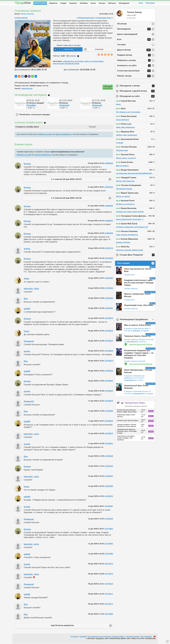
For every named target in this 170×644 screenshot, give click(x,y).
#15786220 (109, 391)
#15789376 (109, 319)
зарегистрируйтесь (64, 135)
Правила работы (119, 637)
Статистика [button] (99, 50)
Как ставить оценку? (78, 57)
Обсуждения (124, 3)
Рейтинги (112, 3)
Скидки (63, 3)
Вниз (167, 641)
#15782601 (109, 477)
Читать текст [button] (69, 50)
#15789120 (109, 371)
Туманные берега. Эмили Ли (137, 337)
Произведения (40, 3)
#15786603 (109, 381)
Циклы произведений (127, 35)
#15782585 (109, 487)
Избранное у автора (134, 61)
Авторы (102, 3)
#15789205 (109, 351)
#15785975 (109, 401)
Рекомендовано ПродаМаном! (138, 320)
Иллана (27, 164)
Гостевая (121, 45)
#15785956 (109, 411)
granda (27, 249)
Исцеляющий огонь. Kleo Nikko (139, 306)
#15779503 (109, 544)
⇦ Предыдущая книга (86, 18)
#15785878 (109, 421)
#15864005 (109, 234)
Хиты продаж (136, 264)
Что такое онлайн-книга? (45, 123)
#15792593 (109, 259)
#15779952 (109, 529)
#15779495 (109, 554)
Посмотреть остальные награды (46, 115)
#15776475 (109, 564)
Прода (23, 3)
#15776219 (109, 584)
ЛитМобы (84, 3)
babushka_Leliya (31, 289)
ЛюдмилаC (64, 106)
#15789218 (109, 331)
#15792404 (109, 289)
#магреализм (27, 89)
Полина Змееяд (27, 14)
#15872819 (109, 187)
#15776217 (109, 594)
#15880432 (109, 164)
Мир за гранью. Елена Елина (138, 326)
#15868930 (109, 206)
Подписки (53, 3)
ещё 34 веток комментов (62, 626)
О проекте (74, 637)
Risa (26, 299)
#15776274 (109, 574)
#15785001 (109, 444)
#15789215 (109, 341)
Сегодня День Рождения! (138, 255)
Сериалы (73, 3)
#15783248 (109, 456)
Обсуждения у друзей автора (138, 92)
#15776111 (109, 604)
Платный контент (133, 637)
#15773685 (109, 614)
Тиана (26, 279)
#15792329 (109, 299)
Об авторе (122, 24)
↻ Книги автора (21, 18)
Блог (134, 40)
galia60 (27, 309)
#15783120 (109, 466)
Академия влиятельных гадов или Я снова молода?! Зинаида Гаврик (139, 283)
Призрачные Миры (136, 405)
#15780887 (109, 507)
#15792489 (109, 278)
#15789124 (109, 361)
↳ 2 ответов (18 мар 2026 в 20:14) (66, 198)
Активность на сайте (134, 66)
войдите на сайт (45, 135)
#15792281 (109, 309)
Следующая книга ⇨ (104, 18)
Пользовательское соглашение (99, 637)
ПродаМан (31, 106)
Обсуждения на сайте (138, 97)
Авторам (83, 637)
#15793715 (109, 249)
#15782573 (109, 497)
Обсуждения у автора (138, 86)
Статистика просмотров (134, 71)
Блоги (93, 3)
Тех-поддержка (146, 637)
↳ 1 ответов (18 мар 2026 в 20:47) (66, 180)
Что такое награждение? (49, 96)
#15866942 (109, 221)
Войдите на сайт (24, 155)
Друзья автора (134, 50)
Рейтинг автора (134, 76)
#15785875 (109, 434)
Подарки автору (134, 56)
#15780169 (109, 519)
